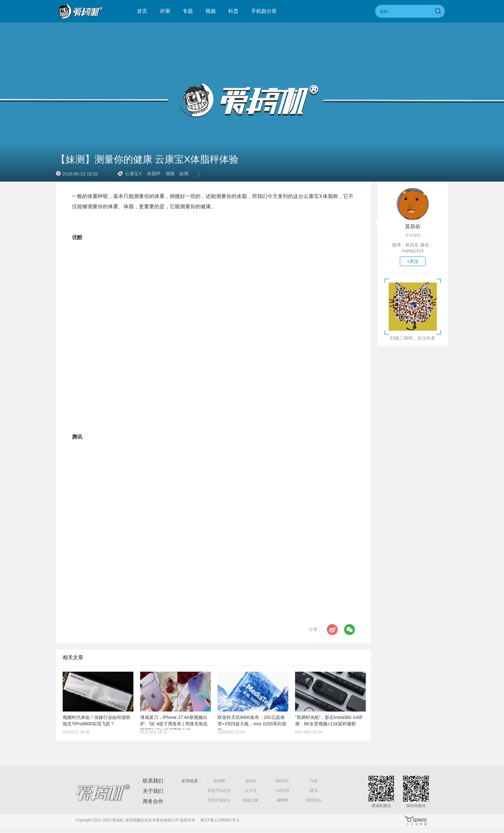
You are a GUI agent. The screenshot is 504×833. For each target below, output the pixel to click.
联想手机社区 (219, 791)
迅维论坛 (314, 800)
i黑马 (314, 791)
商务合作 (153, 801)
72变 (314, 781)
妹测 (184, 174)
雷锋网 (219, 781)
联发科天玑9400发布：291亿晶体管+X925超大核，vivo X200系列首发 (252, 724)
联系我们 (153, 781)
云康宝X (133, 174)
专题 (188, 11)
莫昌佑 (413, 226)
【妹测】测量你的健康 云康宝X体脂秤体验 (147, 159)
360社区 (282, 781)
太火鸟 (251, 791)
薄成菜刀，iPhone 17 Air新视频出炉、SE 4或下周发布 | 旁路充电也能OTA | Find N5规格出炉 (174, 724)
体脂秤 (154, 174)
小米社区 (282, 791)
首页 (142, 11)
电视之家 (251, 800)
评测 (165, 11)
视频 (211, 11)
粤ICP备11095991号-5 (220, 820)
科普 (233, 11)
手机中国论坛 (219, 800)
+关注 (413, 261)
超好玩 (251, 781)
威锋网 (282, 800)
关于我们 (153, 791)
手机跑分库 (264, 11)
